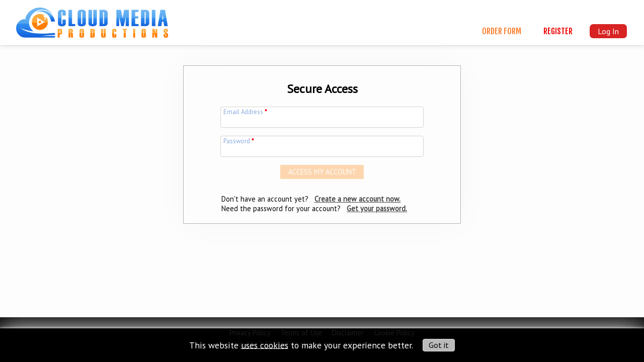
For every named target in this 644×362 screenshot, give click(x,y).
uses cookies (265, 345)
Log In (608, 31)
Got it (439, 345)
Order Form (502, 31)
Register (558, 31)
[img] (92, 18)
